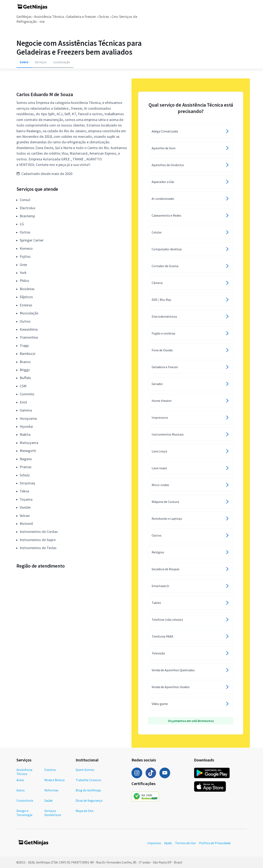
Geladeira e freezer (81, 17)
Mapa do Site (85, 811)
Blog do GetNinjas (88, 790)
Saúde (48, 800)
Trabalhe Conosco (88, 780)
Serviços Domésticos (53, 813)
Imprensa (154, 843)
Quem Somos (85, 770)
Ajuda (168, 843)
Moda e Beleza (54, 780)
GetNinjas (24, 17)
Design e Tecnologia (24, 813)
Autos (21, 790)
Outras (104, 17)
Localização (62, 62)
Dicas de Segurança (89, 800)
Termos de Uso (185, 843)
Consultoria (25, 800)
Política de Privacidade (215, 843)
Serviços (41, 62)
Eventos (50, 770)
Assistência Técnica (49, 17)
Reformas (51, 790)
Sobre (24, 62)
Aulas (20, 780)
